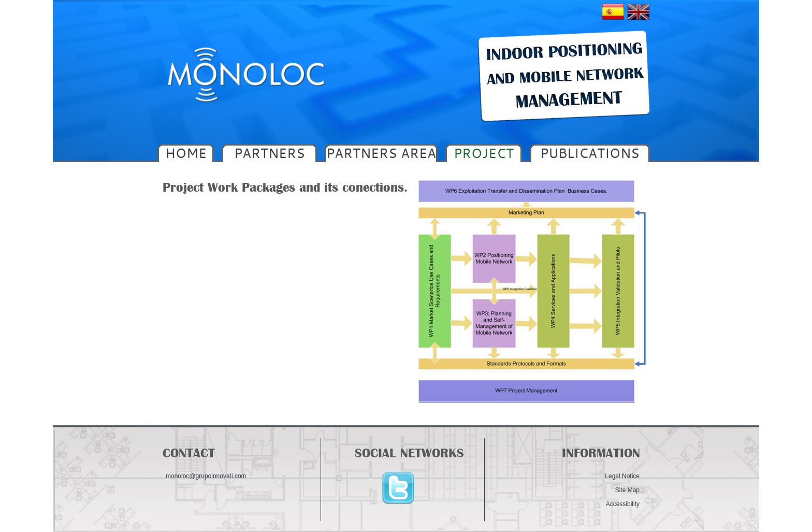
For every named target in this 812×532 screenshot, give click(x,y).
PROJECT (484, 153)
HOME (186, 153)
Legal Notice (622, 476)
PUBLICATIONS (590, 153)
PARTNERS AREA (381, 153)
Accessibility (623, 504)
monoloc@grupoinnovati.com (206, 476)
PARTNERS (270, 153)
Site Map (627, 490)
